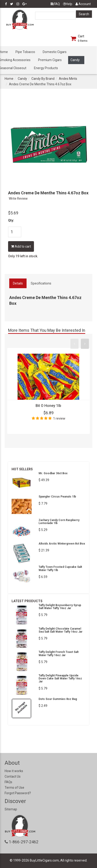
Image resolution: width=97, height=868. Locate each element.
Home (9, 79)
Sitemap (11, 809)
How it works (14, 771)
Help (68, 4)
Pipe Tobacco (25, 52)
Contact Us (13, 776)
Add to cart (21, 246)
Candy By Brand (43, 79)
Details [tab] (18, 283)
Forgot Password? (18, 793)
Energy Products (46, 68)
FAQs (8, 782)
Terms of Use (14, 788)
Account (83, 4)
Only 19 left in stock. (23, 256)
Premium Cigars (50, 60)
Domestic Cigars (55, 52)
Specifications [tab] (41, 283)
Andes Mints (68, 79)
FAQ (55, 4)
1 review (59, 418)
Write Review (18, 198)
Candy (75, 60)
